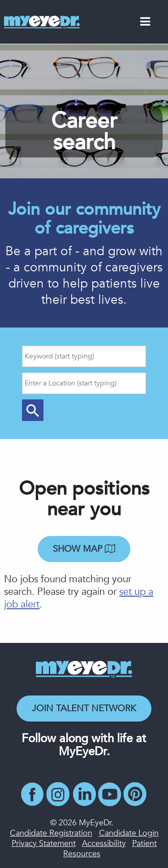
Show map (84, 549)
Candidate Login (129, 833)
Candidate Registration (51, 833)
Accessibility (104, 844)
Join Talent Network (84, 708)
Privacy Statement (44, 844)
